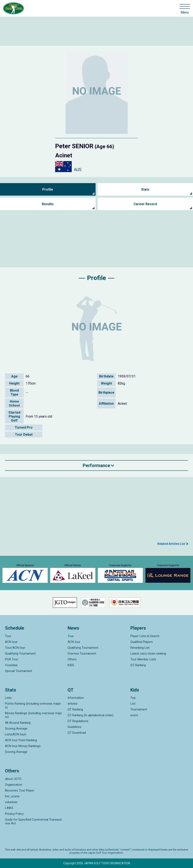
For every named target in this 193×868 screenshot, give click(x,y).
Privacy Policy (14, 814)
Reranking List (140, 648)
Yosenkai (11, 665)
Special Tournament (19, 671)
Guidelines (75, 727)
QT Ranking (138, 665)
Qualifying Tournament (20, 653)
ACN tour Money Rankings (23, 746)
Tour (8, 636)
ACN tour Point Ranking (21, 740)
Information (76, 698)
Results (48, 204)
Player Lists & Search (145, 636)
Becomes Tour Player (20, 790)
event (134, 715)
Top (133, 698)
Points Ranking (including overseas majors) (33, 705)
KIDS (71, 665)
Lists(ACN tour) (16, 734)
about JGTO (13, 779)
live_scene (12, 796)
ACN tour (11, 642)
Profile (48, 189)
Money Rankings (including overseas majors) (33, 715)
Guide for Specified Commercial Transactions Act (33, 821)
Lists (8, 698)
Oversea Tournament (82, 653)
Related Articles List (171, 544)
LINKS (9, 808)
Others (72, 659)
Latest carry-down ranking (148, 653)
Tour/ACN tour (15, 648)
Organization (14, 785)
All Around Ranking (18, 723)
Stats (145, 189)
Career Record (145, 204)
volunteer (11, 802)
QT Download (77, 733)
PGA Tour (12, 659)
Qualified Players (142, 642)
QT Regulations (78, 721)
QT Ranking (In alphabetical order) (90, 715)
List (133, 704)
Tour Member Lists (143, 659)
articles (73, 704)
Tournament (139, 709)
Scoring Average (16, 729)
